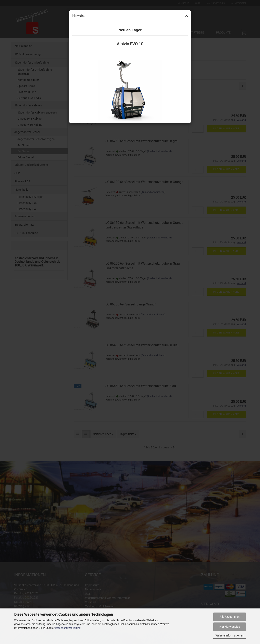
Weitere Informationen (230, 635)
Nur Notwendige (230, 627)
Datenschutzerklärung (68, 628)
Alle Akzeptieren (230, 617)
